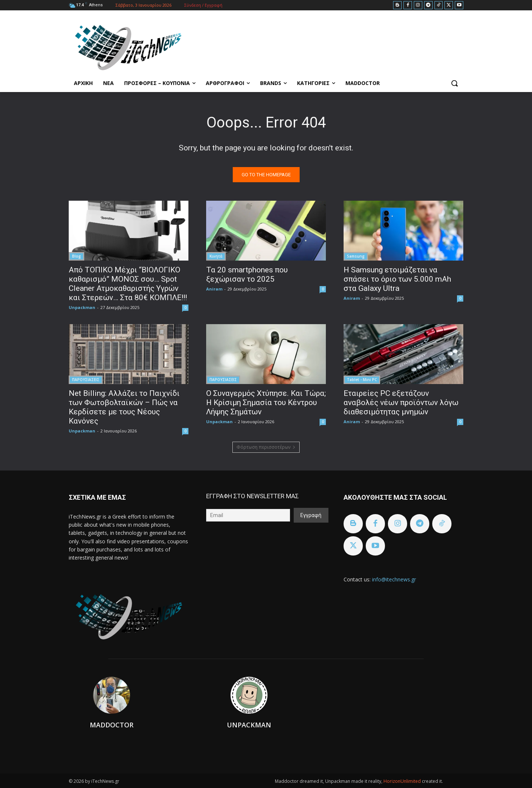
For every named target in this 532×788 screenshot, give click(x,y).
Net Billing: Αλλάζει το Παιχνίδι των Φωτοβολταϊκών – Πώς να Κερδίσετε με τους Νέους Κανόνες (124, 407)
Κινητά (216, 256)
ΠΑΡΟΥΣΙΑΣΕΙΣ (86, 380)
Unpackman (82, 307)
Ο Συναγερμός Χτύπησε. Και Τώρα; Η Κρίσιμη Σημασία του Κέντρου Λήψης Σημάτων (266, 403)
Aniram (214, 289)
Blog (76, 256)
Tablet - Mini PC (362, 380)
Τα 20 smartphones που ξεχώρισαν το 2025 (247, 274)
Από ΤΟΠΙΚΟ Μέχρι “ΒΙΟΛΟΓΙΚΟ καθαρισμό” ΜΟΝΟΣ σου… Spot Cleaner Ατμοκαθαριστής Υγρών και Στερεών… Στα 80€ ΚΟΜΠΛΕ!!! (128, 284)
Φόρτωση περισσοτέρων (266, 447)
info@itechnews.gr (394, 579)
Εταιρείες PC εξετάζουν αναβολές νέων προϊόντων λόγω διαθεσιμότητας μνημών (401, 403)
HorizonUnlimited (403, 781)
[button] (454, 83)
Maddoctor (112, 725)
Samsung (356, 256)
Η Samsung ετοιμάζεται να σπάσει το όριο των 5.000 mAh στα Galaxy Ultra (397, 279)
